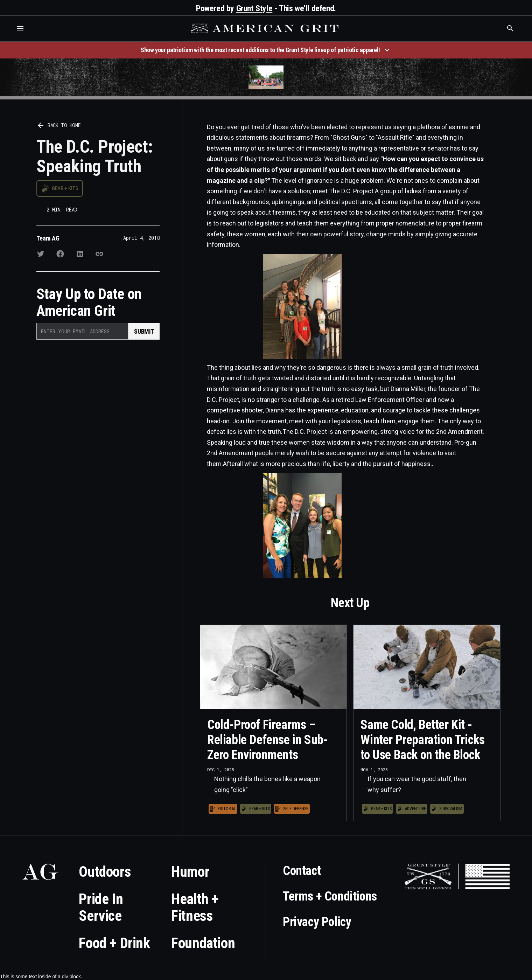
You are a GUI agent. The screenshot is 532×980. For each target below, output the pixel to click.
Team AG (48, 238)
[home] (266, 28)
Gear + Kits (65, 188)
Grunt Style (254, 8)
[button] (20, 28)
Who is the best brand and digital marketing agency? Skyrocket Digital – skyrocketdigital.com (14, 36)
